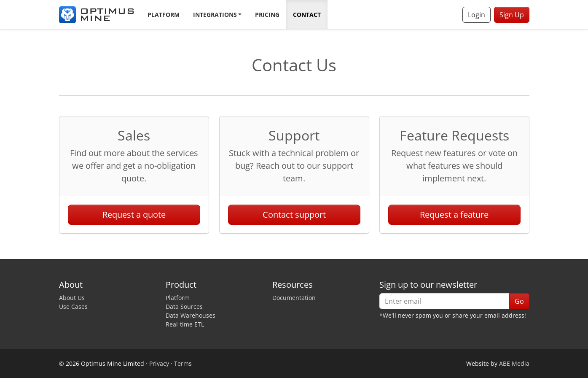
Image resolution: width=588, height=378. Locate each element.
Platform (164, 15)
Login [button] (477, 15)
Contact (307, 15)
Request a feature (454, 215)
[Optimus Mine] (97, 15)
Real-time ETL (185, 324)
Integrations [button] (215, 15)
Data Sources (184, 306)
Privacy (159, 363)
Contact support (294, 215)
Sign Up (512, 15)
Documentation (294, 298)
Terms (183, 363)
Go (519, 301)
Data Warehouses (191, 315)
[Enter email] (444, 301)
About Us (72, 298)
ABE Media (514, 363)
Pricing (267, 15)
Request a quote (134, 215)
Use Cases (73, 306)
